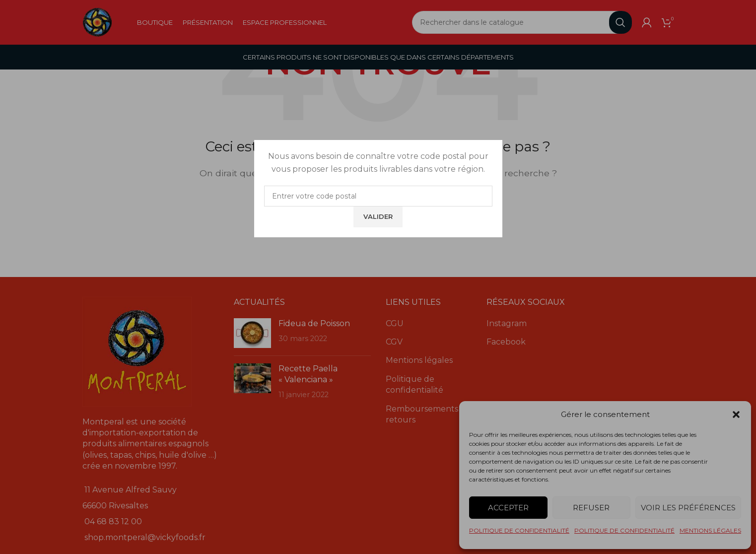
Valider (378, 216)
